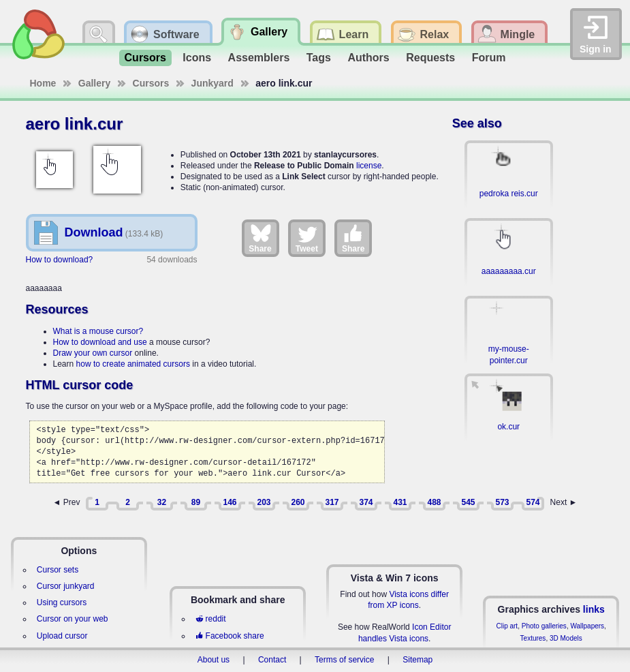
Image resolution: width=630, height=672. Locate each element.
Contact (272, 660)
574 (533, 502)
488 (434, 502)
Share (260, 238)
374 (366, 502)
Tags (319, 58)
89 (196, 502)
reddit (210, 619)
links (594, 609)
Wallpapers (587, 626)
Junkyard (212, 83)
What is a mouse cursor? (98, 331)
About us (214, 660)
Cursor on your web (73, 619)
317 (332, 502)
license (369, 166)
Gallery (94, 83)
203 (264, 502)
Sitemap (418, 660)
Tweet (307, 238)
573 (502, 502)
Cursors (145, 58)
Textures (533, 638)
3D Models (566, 638)
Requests (430, 58)
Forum (489, 58)
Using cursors (62, 602)
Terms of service (344, 660)
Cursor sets (58, 570)
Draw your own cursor (93, 353)
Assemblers (259, 58)
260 (298, 502)
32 (162, 502)
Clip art (507, 626)
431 (400, 502)
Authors (368, 58)
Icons (197, 58)
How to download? (60, 260)
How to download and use (100, 342)
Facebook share (230, 636)
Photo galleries (544, 626)
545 (468, 502)
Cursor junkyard (66, 586)
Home (43, 83)
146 (230, 502)
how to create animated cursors (133, 364)
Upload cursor (62, 636)
